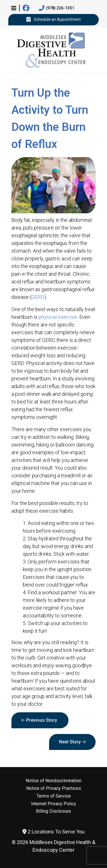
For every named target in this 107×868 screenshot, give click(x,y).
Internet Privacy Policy (54, 804)
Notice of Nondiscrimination (53, 781)
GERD (38, 297)
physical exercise (58, 317)
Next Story (70, 742)
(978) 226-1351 (56, 8)
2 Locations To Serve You (54, 832)
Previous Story (42, 720)
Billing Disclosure (53, 811)
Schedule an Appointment (53, 20)
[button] (14, 8)
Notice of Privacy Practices (54, 788)
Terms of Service (54, 796)
